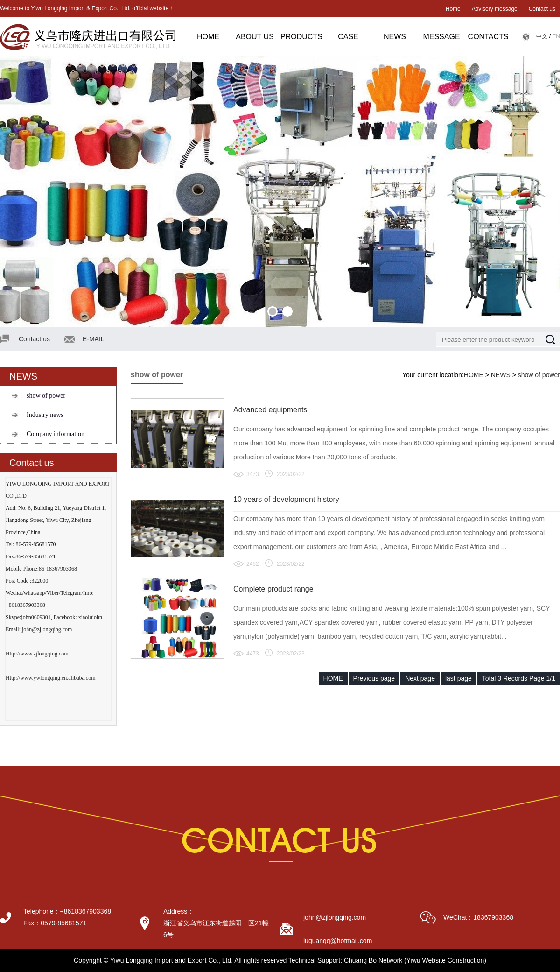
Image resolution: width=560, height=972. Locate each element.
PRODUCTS (301, 37)
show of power (46, 396)
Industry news (45, 415)
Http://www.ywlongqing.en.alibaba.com (51, 678)
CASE (348, 37)
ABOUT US (255, 37)
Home (453, 9)
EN (556, 36)
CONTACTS (488, 37)
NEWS (395, 37)
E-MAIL (94, 339)
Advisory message (495, 9)
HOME (208, 37)
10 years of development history (286, 499)
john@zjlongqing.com (47, 629)
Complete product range (273, 589)
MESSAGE (441, 37)
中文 (542, 36)
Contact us (542, 9)
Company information (56, 434)
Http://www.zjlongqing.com (37, 654)
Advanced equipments (270, 410)
